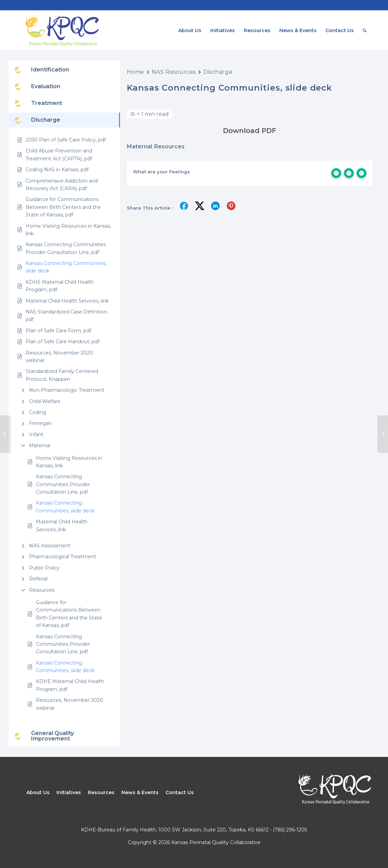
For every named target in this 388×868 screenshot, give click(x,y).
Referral (38, 579)
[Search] (365, 30)
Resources (42, 590)
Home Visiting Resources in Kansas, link (69, 462)
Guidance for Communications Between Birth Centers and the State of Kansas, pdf (69, 614)
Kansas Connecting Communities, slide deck (65, 507)
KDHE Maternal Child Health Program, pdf (70, 685)
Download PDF (250, 131)
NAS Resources (174, 72)
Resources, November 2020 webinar (70, 704)
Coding (38, 412)
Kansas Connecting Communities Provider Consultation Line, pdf (63, 484)
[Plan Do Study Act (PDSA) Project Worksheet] (383, 434)
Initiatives (69, 792)
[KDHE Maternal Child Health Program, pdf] (5, 434)
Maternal (40, 445)
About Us (38, 792)
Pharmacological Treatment (63, 557)
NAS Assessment (50, 546)
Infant (36, 435)
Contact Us (180, 792)
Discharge (218, 72)
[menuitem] (190, 30)
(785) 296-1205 (290, 830)
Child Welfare (45, 401)
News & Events (140, 792)
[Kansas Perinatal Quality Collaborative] (62, 30)
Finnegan (40, 423)
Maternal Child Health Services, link (62, 525)
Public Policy (44, 568)
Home (136, 72)
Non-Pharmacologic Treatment (67, 390)
